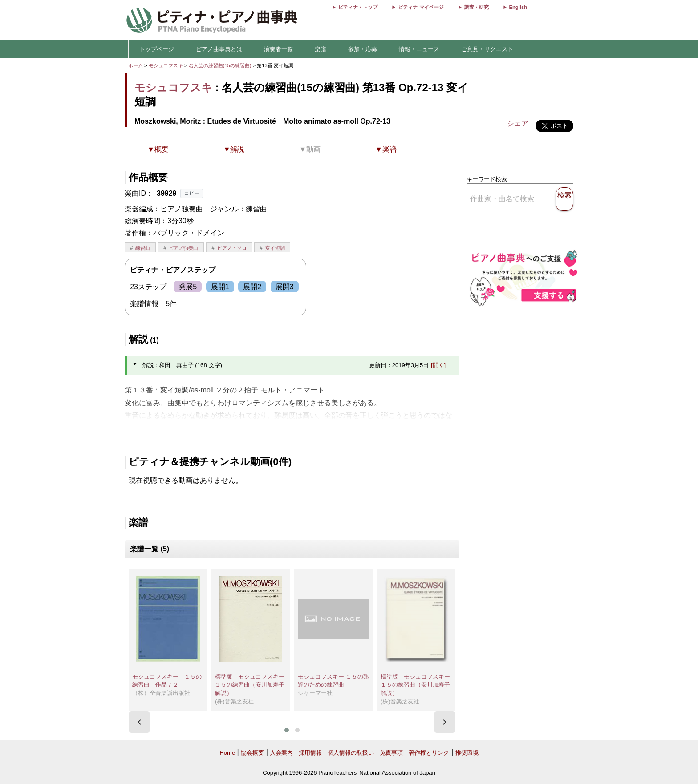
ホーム (136, 65)
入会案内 (281, 753)
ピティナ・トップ (358, 7)
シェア (518, 123)
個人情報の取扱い (351, 753)
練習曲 (143, 248)
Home (227, 753)
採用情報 (310, 753)
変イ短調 (275, 248)
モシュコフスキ (166, 65)
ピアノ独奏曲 (183, 248)
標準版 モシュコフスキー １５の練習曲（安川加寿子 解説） (253, 685)
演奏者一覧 (278, 49)
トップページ (157, 49)
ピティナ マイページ (421, 7)
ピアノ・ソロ (232, 248)
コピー (192, 193)
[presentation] (139, 722)
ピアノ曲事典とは (219, 49)
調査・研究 (477, 7)
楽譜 (321, 49)
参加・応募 (363, 49)
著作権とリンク (429, 753)
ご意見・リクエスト (487, 49)
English (518, 7)
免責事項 (391, 753)
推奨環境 (467, 753)
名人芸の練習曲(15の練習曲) (221, 65)
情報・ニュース (419, 49)
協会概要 (252, 753)
